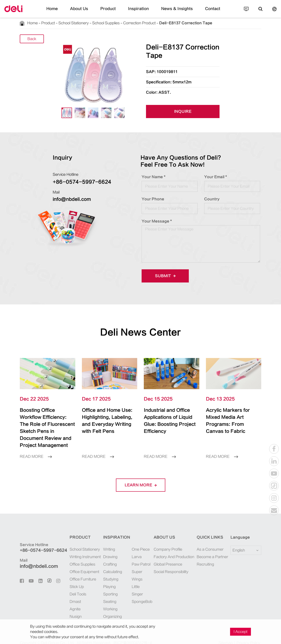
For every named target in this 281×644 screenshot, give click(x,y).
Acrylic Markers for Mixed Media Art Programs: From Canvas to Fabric (230, 417)
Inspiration (139, 12)
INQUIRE (183, 112)
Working (106, 602)
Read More (36, 450)
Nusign (70, 610)
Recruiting (204, 557)
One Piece (137, 542)
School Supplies (103, 23)
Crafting (106, 557)
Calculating (108, 565)
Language (237, 530)
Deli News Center (141, 332)
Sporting (106, 587)
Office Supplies (77, 557)
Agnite (70, 602)
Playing (105, 580)
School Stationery (72, 23)
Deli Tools (72, 587)
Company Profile (165, 542)
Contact (202, 12)
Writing (105, 542)
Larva (132, 550)
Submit (164, 276)
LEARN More (140, 478)
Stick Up (71, 580)
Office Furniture (77, 572)
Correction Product (136, 23)
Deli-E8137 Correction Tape (175, 23)
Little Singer (133, 583)
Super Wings (133, 568)
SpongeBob (137, 595)
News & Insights (171, 12)
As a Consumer (209, 542)
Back (32, 39)
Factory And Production (171, 550)
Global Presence (165, 557)
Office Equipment (79, 565)
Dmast (70, 595)
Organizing (108, 610)
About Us (87, 12)
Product (112, 12)
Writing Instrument (80, 550)
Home (63, 12)
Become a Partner (211, 550)
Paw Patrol (137, 557)
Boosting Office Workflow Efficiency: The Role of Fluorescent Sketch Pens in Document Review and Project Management (47, 424)
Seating (106, 595)
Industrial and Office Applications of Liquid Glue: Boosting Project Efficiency (169, 417)
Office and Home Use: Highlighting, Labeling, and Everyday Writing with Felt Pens (106, 421)
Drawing (106, 550)
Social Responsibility (168, 565)
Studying (107, 572)
